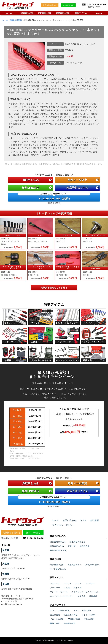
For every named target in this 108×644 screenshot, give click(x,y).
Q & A (99, 13)
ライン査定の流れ (58, 569)
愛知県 (6, 584)
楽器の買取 (55, 615)
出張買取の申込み (58, 542)
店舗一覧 (72, 546)
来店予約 (83, 188)
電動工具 (78, 588)
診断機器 (93, 596)
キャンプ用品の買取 (83, 610)
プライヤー (55, 588)
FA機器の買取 (74, 619)
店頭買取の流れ (63, 13)
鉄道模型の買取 (71, 615)
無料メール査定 (83, 180)
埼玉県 (6, 550)
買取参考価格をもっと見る (54, 288)
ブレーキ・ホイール (59, 592)
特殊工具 (82, 596)
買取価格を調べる (50, 5)
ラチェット (55, 583)
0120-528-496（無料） (54, 196)
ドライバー (90, 583)
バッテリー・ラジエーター (62, 596)
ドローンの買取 (57, 619)
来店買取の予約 (57, 546)
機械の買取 (55, 623)
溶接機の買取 (70, 623)
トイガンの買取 (88, 615)
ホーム (9, 13)
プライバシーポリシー (63, 525)
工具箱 (67, 588)
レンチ (79, 583)
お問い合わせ (69, 520)
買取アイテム (81, 13)
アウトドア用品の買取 (60, 610)
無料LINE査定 (68, 5)
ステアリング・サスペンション (85, 592)
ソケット (68, 583)
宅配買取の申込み (78, 542)
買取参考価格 (16, 20)
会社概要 (94, 520)
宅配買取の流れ (45, 13)
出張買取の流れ (27, 13)
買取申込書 (84, 546)
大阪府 (6, 564)
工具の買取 (89, 619)
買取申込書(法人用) (59, 550)
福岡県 (6, 574)
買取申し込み (37, 180)
